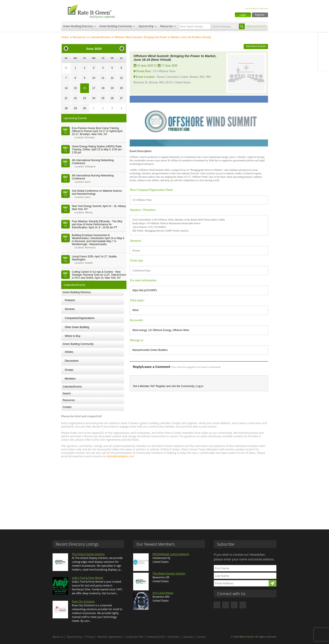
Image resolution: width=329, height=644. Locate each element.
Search (67, 394)
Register (260, 15)
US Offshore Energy (160, 330)
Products (70, 300)
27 (121, 98)
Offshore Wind (181, 330)
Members (70, 379)
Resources (167, 26)
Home (65, 37)
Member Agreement (110, 637)
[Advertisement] (165, 492)
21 (66, 98)
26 (112, 98)
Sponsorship (146, 26)
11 (103, 78)
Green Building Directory (78, 26)
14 (66, 88)
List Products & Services (256, 9)
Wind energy (140, 330)
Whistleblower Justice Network (171, 554)
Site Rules (174, 637)
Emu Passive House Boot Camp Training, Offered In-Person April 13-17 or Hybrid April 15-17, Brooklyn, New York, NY (97, 131)
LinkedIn (323, 56)
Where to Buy (73, 336)
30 (85, 108)
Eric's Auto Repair (163, 593)
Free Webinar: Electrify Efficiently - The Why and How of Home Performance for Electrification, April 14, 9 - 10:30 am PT (97, 224)
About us (58, 637)
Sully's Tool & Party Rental (87, 578)
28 (66, 108)
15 (75, 88)
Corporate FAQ (134, 637)
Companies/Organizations (80, 318)
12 (112, 78)
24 (94, 98)
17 (94, 88)
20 (121, 88)
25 (103, 98)
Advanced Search (256, 26)
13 (121, 78)
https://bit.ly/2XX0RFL (145, 290)
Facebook (323, 38)
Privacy (90, 637)
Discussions (72, 361)
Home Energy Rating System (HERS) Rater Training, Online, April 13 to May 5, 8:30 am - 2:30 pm (98, 149)
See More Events (256, 46)
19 (112, 88)
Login (243, 15)
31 (66, 68)
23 (85, 98)
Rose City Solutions (83, 601)
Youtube (323, 65)
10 (94, 78)
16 (85, 88)
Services (70, 309)
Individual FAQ (156, 637)
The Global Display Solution (88, 554)
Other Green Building (77, 327)
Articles (69, 352)
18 (103, 88)
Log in (200, 386)
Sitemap (188, 637)
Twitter (323, 47)
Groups (69, 370)
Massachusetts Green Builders (150, 350)
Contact (67, 407)
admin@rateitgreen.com (120, 456)
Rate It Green (247, 637)
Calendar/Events (100, 37)
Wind (135, 310)
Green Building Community (116, 26)
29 (75, 108)
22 (75, 98)
